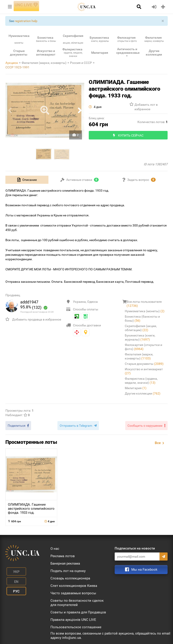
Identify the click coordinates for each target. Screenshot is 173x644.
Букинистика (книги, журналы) (140, 337)
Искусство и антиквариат (144, 371)
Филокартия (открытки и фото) (143, 347)
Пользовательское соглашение (76, 626)
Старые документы (144, 364)
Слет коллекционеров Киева (74, 584)
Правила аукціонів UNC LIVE (73, 618)
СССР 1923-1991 (17, 67)
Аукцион (12, 63)
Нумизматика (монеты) (145, 311)
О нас (55, 547)
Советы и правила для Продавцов (78, 611)
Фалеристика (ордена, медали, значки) (141, 381)
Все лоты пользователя (144, 304)
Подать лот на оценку (68, 569)
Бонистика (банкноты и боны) (142, 319)
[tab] (27, 180)
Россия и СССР (81, 63)
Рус (12, 576)
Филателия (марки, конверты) (44, 63)
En (31, 569)
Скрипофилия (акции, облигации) (141, 328)
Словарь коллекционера (70, 577)
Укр (12, 569)
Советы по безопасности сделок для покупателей (77, 601)
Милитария (136, 388)
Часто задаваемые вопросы (73, 592)
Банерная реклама (65, 562)
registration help (26, 21)
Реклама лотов (63, 554)
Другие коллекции (143, 393)
